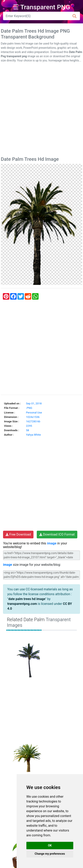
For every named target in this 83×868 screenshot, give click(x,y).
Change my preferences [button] (50, 854)
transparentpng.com (22, 604)
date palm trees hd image (27, 599)
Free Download (18, 534)
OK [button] (50, 845)
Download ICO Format (57, 534)
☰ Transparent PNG (42, 7)
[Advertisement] (41, 110)
